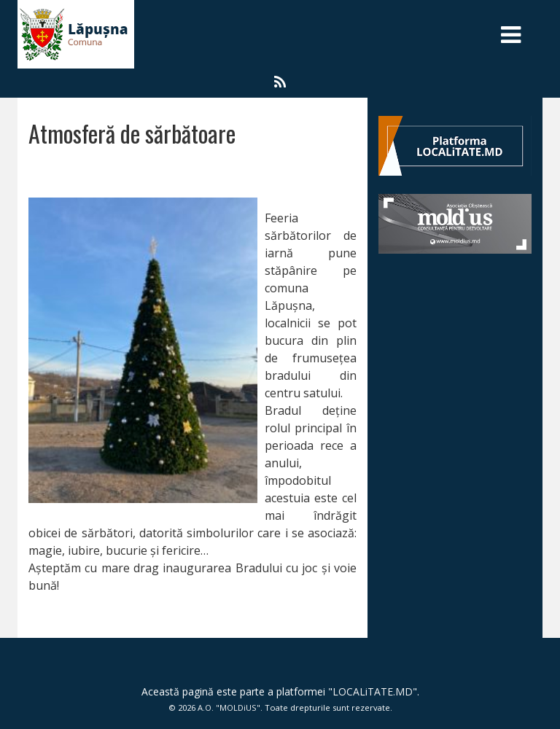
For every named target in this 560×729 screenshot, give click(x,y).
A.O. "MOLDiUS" (229, 707)
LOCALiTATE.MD (373, 691)
